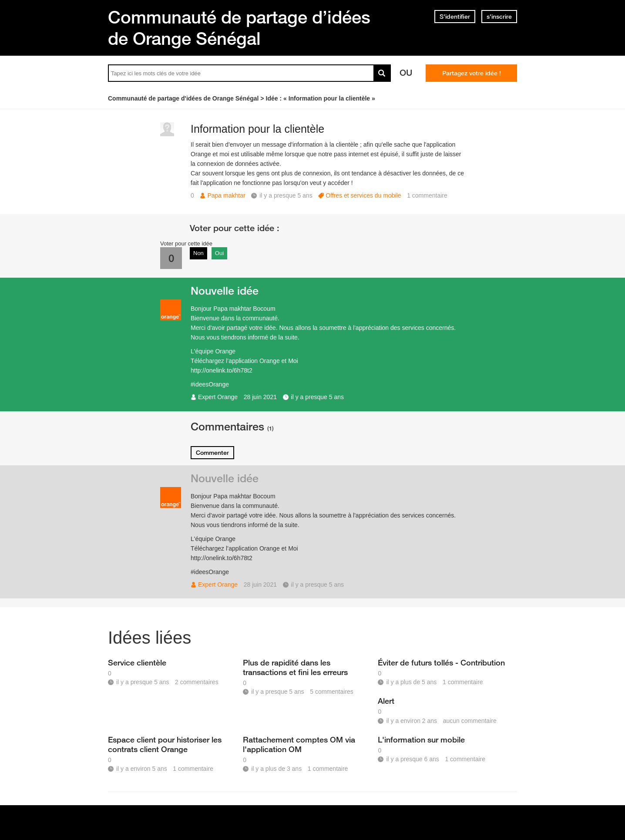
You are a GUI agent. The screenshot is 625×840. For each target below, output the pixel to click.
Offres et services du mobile (363, 195)
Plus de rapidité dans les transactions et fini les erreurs (295, 667)
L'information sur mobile (421, 739)
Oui (219, 253)
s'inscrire (499, 17)
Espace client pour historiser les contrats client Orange (165, 744)
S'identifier (455, 17)
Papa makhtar (226, 195)
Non (198, 253)
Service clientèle (137, 662)
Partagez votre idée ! (472, 73)
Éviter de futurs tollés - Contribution (441, 662)
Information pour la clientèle (257, 129)
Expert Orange (218, 397)
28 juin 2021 (260, 397)
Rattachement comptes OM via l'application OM (299, 744)
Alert (386, 701)
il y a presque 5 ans (318, 397)
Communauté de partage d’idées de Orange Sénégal (239, 28)
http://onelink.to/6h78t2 (222, 370)
